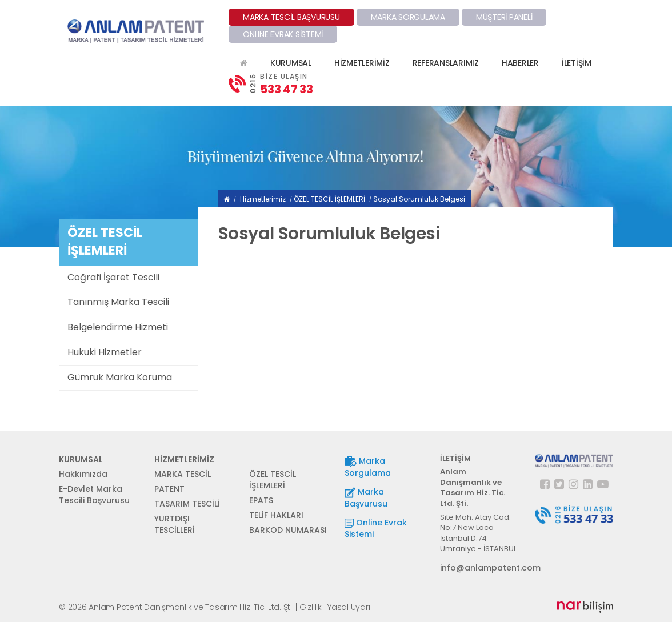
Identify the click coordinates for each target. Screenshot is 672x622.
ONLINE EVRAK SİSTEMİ (283, 34)
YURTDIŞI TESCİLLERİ (175, 524)
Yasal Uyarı (349, 607)
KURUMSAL (291, 63)
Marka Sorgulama (368, 467)
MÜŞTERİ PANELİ (504, 17)
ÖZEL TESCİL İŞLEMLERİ (329, 199)
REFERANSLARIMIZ (446, 63)
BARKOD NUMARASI (288, 530)
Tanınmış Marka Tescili (118, 302)
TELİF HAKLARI (276, 515)
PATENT (169, 489)
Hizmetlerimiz (263, 199)
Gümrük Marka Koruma (120, 377)
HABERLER (520, 63)
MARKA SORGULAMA (408, 17)
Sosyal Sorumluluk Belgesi (419, 199)
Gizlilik (311, 607)
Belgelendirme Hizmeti (118, 327)
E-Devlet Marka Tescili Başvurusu (94, 495)
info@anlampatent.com (479, 568)
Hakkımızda (83, 474)
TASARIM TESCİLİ (187, 504)
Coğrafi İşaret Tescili (113, 277)
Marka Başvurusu (366, 498)
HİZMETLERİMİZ (362, 63)
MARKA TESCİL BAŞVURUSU (291, 17)
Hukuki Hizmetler (105, 352)
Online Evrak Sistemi (376, 528)
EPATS (261, 500)
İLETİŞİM (577, 63)
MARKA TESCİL (183, 474)
